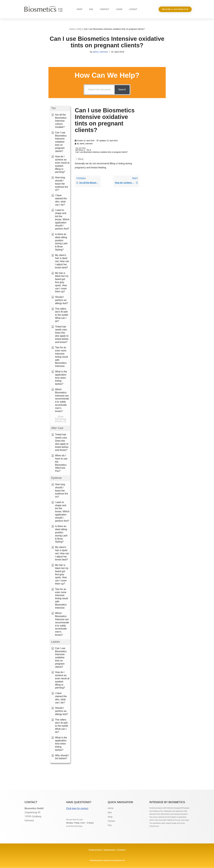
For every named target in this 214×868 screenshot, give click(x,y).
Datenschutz (96, 850)
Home (72, 29)
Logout (133, 9)
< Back (80, 159)
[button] (60, 108)
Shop (80, 9)
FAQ (91, 9)
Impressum (110, 850)
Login (119, 9)
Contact (104, 9)
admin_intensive (100, 52)
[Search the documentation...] (99, 90)
